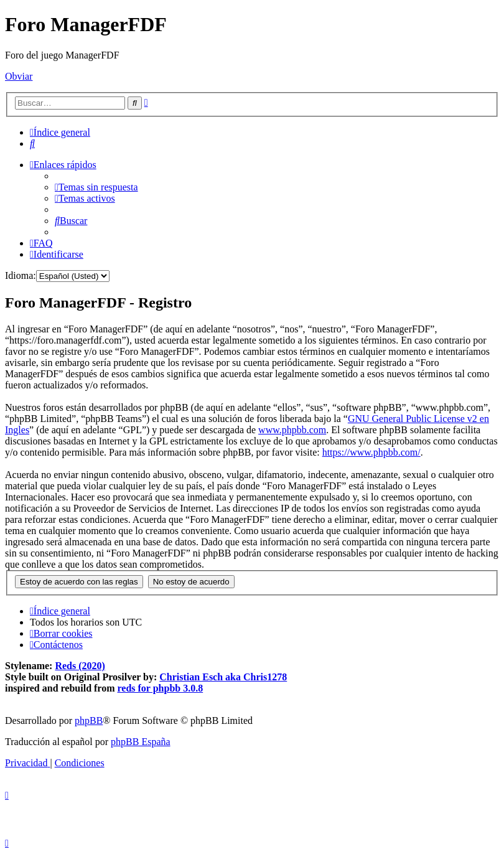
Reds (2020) (80, 666)
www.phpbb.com (292, 430)
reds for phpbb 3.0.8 (161, 688)
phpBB (89, 720)
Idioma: (21, 275)
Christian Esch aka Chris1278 (223, 677)
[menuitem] (32, 143)
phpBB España (141, 742)
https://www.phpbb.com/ (371, 452)
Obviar (19, 76)
